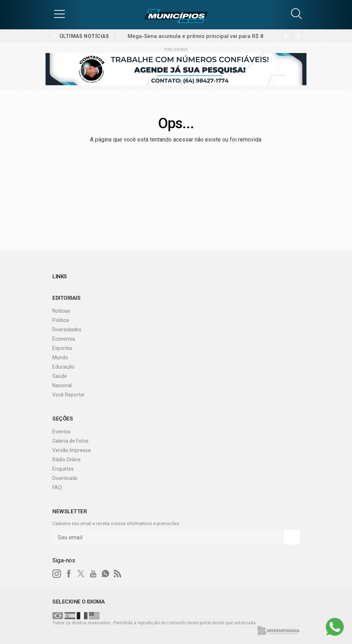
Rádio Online (66, 460)
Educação (63, 367)
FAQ (57, 487)
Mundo (60, 357)
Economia (64, 339)
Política (61, 320)
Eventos (61, 432)
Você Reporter (69, 395)
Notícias (61, 311)
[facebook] (69, 574)
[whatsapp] (105, 574)
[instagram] (57, 574)
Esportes (62, 348)
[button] (60, 14)
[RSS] (118, 574)
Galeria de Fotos (70, 441)
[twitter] (81, 574)
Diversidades (67, 330)
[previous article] (299, 36)
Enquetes (63, 469)
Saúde (60, 376)
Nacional (62, 385)
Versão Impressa (72, 450)
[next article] (286, 36)
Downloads (65, 478)
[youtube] (93, 574)
